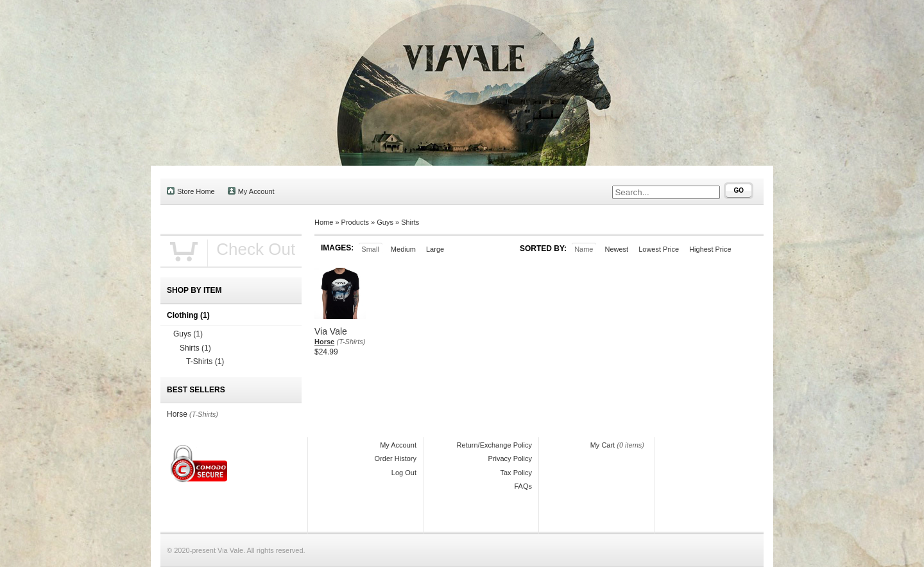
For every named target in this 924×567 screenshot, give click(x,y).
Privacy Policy (510, 458)
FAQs (523, 486)
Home (324, 222)
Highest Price (710, 249)
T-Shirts (205, 362)
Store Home (191, 191)
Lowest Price (659, 249)
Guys (385, 222)
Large (435, 249)
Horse (324, 342)
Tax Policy (516, 473)
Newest (616, 249)
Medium (403, 249)
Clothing (188, 315)
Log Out (404, 473)
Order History (396, 458)
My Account (251, 191)
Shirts (410, 222)
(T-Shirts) (351, 342)
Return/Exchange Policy (494, 445)
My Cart (603, 445)
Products (355, 222)
